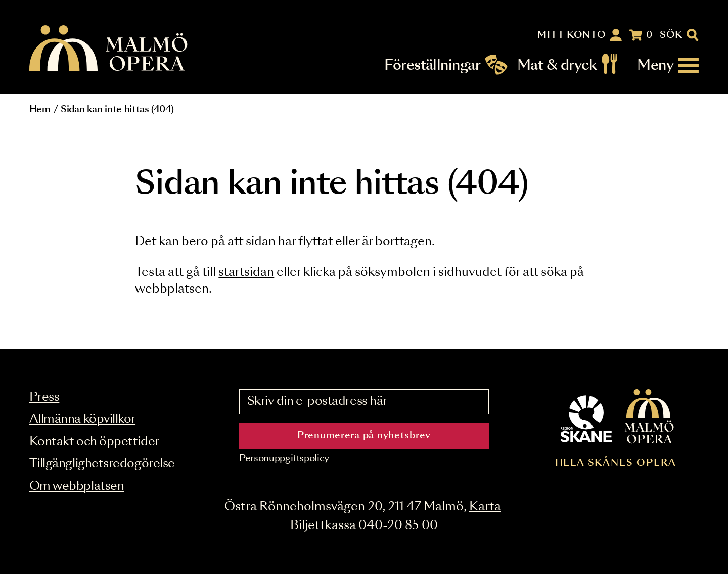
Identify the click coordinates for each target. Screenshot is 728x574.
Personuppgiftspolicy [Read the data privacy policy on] (284, 459)
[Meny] (668, 65)
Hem (40, 110)
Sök (671, 35)
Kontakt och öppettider (94, 442)
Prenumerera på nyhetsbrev (364, 436)
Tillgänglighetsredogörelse (102, 464)
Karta (485, 507)
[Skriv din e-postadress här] (364, 402)
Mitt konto (572, 35)
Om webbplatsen (77, 486)
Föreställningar (432, 65)
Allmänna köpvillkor (82, 420)
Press (44, 397)
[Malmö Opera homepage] (109, 49)
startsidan (246, 273)
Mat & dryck (557, 65)
